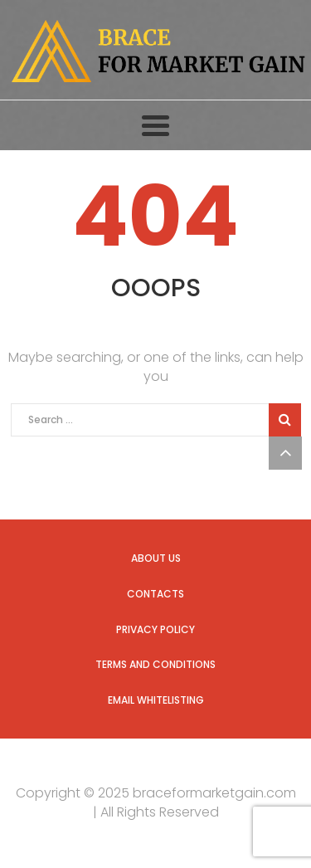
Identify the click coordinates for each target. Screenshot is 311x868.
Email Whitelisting (156, 700)
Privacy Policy (155, 629)
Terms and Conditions (155, 664)
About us (156, 558)
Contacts (155, 594)
